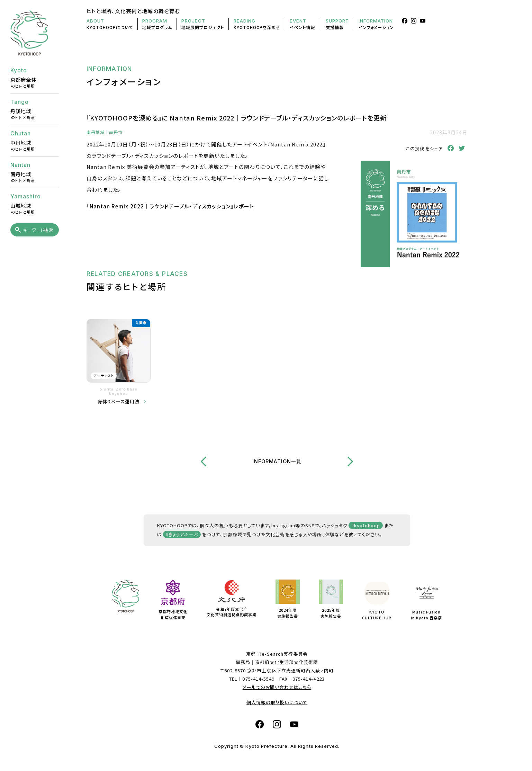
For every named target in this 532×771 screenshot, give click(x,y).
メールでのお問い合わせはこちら (277, 687)
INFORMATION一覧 (277, 461)
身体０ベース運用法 (119, 402)
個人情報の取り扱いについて (277, 702)
